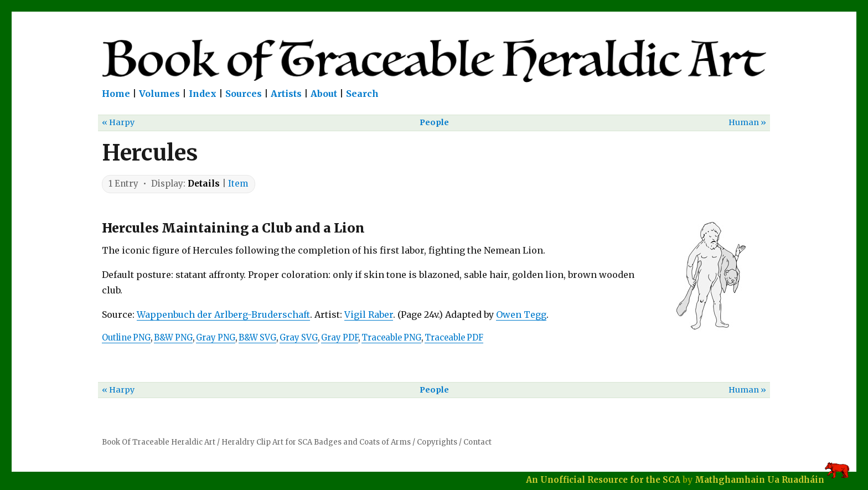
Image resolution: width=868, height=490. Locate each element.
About (324, 94)
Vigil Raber (369, 314)
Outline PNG (126, 338)
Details (204, 184)
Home (116, 94)
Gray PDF (340, 338)
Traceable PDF (454, 338)
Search (362, 94)
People (434, 122)
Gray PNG (216, 338)
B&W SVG (257, 338)
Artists (286, 94)
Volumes (159, 94)
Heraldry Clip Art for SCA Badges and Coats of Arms (316, 442)
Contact (477, 442)
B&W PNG (173, 338)
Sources (244, 94)
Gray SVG (299, 338)
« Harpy (118, 122)
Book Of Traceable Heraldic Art (159, 442)
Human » (747, 122)
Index (203, 94)
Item (238, 184)
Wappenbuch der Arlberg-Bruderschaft (223, 314)
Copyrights (437, 442)
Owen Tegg (521, 314)
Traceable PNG (391, 338)
